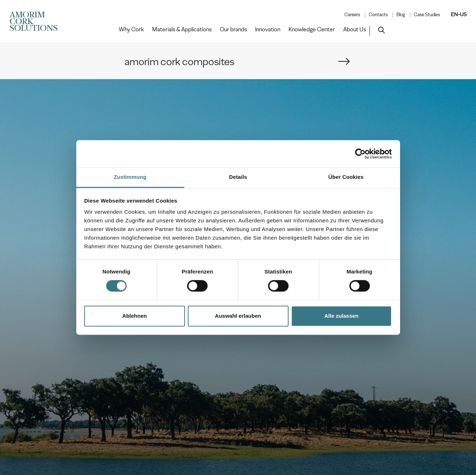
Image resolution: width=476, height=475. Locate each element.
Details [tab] (238, 177)
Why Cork (131, 30)
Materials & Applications (182, 30)
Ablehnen (135, 316)
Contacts (378, 15)
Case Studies (427, 15)
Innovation (268, 30)
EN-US (459, 14)
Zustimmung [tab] (130, 177)
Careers (352, 15)
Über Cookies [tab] (346, 177)
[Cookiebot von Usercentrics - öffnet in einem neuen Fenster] (360, 154)
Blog (401, 15)
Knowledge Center (312, 30)
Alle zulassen (341, 316)
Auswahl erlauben (238, 316)
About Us (355, 30)
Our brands (233, 30)
